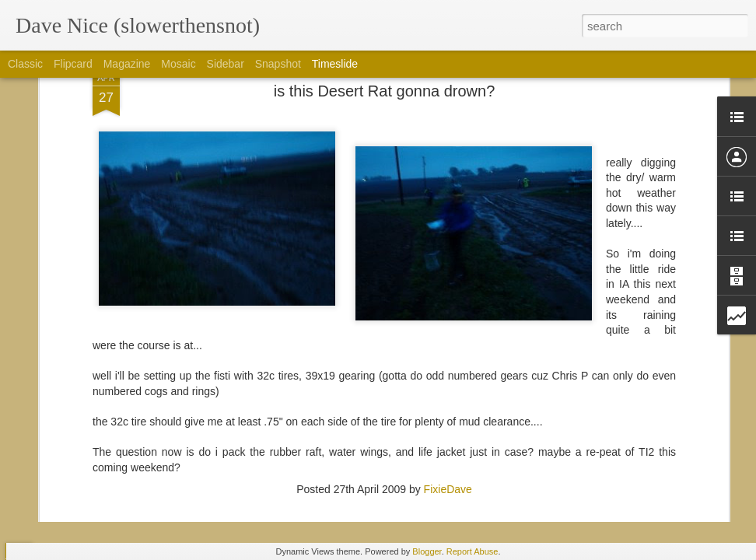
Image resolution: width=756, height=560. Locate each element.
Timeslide (335, 64)
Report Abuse (472, 551)
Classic (25, 64)
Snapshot (278, 64)
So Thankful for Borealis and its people (624, 387)
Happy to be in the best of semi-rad (615, 414)
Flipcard (73, 64)
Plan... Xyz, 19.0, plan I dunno (390, 387)
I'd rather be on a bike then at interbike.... (629, 441)
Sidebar (226, 64)
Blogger (427, 551)
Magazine (127, 64)
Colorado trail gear (575, 468)
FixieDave (448, 270)
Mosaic (178, 64)
